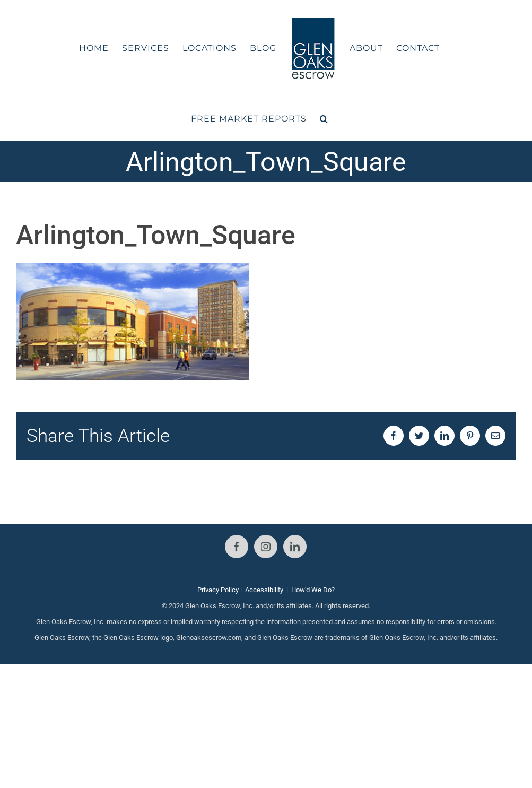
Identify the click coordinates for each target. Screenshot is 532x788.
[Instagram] (266, 547)
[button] (324, 119)
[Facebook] (237, 547)
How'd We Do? (313, 590)
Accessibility (264, 590)
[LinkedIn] (295, 547)
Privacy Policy (218, 590)
